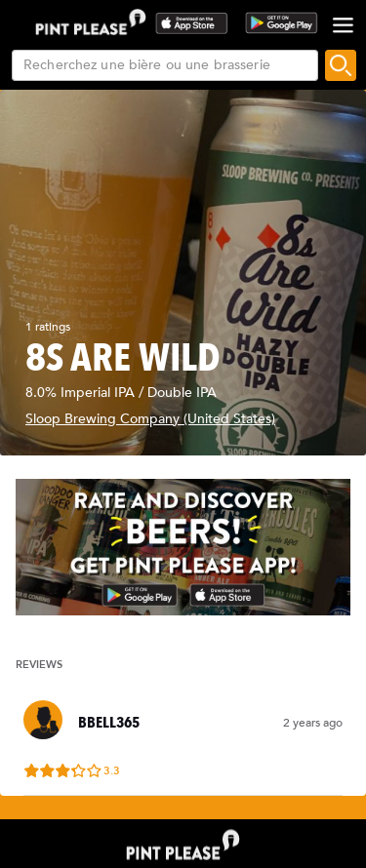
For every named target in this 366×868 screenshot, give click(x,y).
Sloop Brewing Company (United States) (150, 419)
